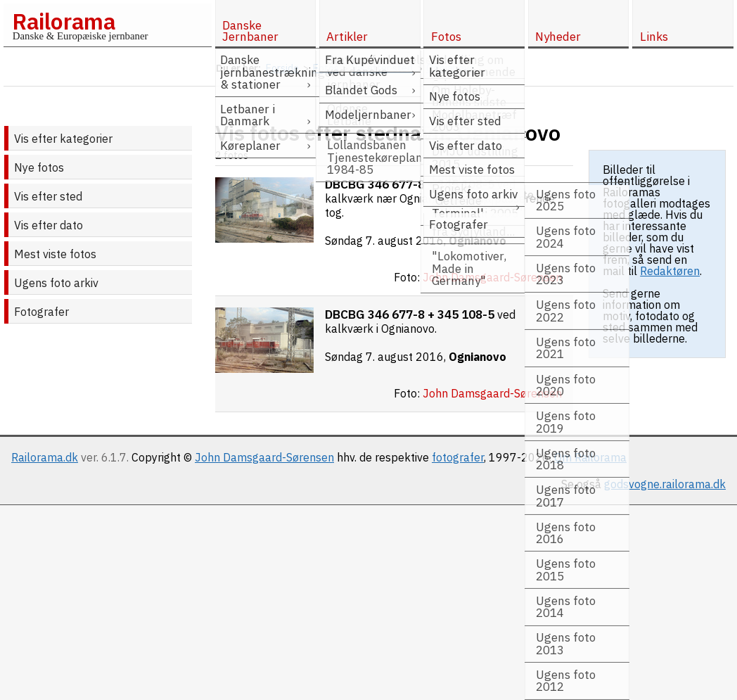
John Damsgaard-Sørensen (264, 457)
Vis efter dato (49, 225)
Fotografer (41, 312)
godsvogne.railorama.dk (665, 484)
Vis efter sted (48, 196)
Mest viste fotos (55, 254)
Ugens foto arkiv (56, 283)
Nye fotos (39, 167)
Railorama (64, 21)
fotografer (458, 457)
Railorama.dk (45, 457)
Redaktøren (670, 271)
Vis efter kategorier (63, 139)
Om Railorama (590, 457)
